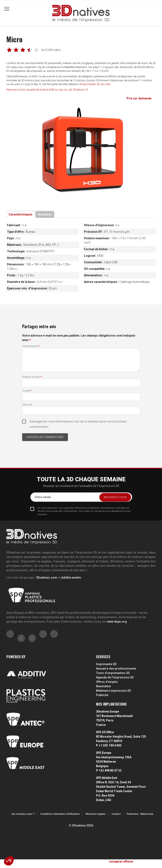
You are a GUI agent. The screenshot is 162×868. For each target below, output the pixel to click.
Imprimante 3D (106, 664)
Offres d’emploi (107, 682)
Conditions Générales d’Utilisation (60, 814)
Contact (116, 814)
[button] (9, 861)
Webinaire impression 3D (113, 691)
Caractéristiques (21, 214)
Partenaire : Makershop (140, 814)
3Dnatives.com (47, 578)
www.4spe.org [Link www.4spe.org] (117, 622)
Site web (27, 405)
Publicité (102, 695)
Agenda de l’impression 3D (115, 677)
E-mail (27, 391)
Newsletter (104, 686)
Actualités (45, 214)
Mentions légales (96, 814)
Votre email (43, 497)
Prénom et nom (32, 377)
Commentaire (31, 346)
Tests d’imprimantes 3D (113, 673)
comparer (116, 861)
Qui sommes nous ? (23, 814)
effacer (128, 861)
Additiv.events (71, 578)
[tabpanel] (81, 152)
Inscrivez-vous (115, 497)
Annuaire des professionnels (116, 669)
